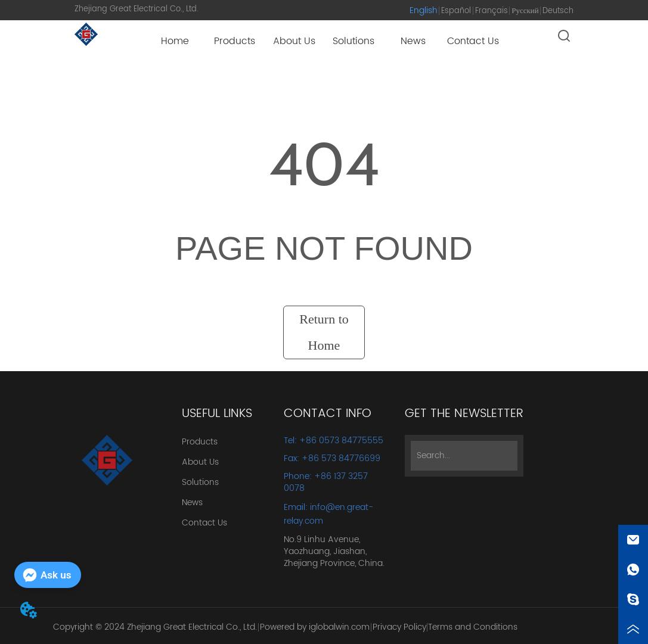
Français (492, 11)
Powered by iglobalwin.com (315, 627)
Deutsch (558, 11)
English (424, 10)
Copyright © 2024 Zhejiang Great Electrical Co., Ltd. (155, 627)
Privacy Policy (399, 627)
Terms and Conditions (473, 627)
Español (456, 11)
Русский (525, 11)
